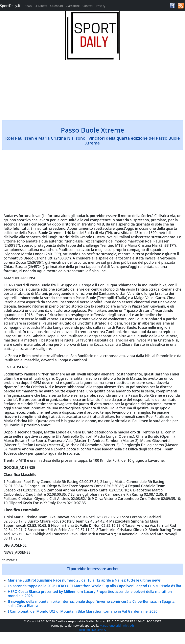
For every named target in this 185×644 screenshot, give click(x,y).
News (28, 6)
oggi (129, 228)
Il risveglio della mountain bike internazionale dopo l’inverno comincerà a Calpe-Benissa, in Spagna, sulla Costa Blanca (92, 603)
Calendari (57, 6)
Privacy (101, 6)
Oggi (60, 378)
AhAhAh (128, 626)
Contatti (88, 6)
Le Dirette (41, 6)
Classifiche (73, 6)
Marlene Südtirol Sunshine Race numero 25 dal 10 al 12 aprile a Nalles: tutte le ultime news (84, 580)
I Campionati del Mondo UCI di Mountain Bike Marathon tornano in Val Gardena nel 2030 (83, 611)
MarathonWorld (110, 626)
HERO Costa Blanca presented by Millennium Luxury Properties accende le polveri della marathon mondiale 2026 (90, 594)
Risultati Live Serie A (93, 630)
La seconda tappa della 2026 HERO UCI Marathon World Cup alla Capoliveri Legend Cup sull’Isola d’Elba (95, 586)
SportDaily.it (10, 6)
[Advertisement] (93, 88)
